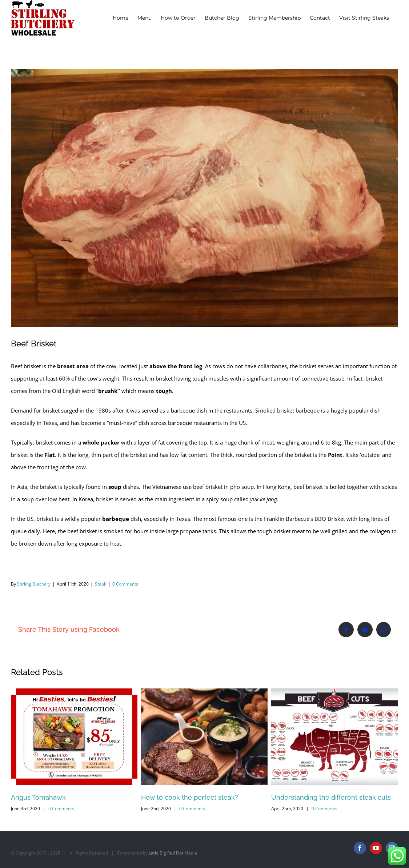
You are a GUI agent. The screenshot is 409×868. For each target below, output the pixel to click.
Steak (101, 584)
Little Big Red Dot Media (173, 853)
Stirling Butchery (34, 584)
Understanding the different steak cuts (331, 797)
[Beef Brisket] (204, 198)
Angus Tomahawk (38, 797)
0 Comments (125, 584)
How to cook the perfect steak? (190, 797)
